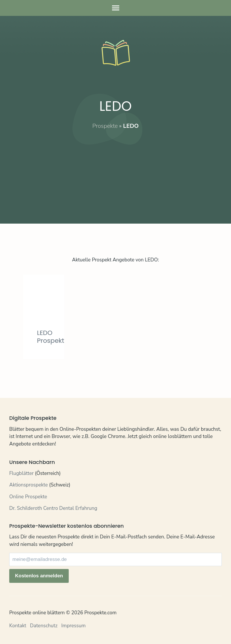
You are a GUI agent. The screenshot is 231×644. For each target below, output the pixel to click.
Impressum (73, 626)
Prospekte (105, 126)
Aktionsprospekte (29, 485)
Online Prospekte (28, 497)
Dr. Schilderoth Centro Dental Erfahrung (53, 508)
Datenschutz (44, 626)
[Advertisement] (115, 171)
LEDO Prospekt (51, 337)
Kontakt (18, 626)
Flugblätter (22, 473)
